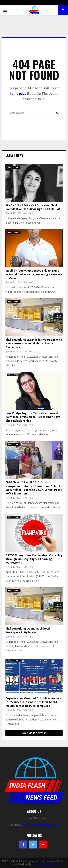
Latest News (14, 155)
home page (18, 94)
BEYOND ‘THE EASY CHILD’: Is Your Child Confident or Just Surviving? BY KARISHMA (33, 207)
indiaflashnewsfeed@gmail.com (41, 825)
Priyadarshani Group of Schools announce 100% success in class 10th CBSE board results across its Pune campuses (33, 702)
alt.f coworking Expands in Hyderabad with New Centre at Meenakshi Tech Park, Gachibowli (34, 344)
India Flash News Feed (43, 864)
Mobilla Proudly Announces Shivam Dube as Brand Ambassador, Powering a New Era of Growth (34, 275)
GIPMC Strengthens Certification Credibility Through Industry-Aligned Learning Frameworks (34, 559)
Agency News (14, 167)
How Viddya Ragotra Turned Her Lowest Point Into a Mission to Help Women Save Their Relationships (33, 417)
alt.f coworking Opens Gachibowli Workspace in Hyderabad (28, 631)
